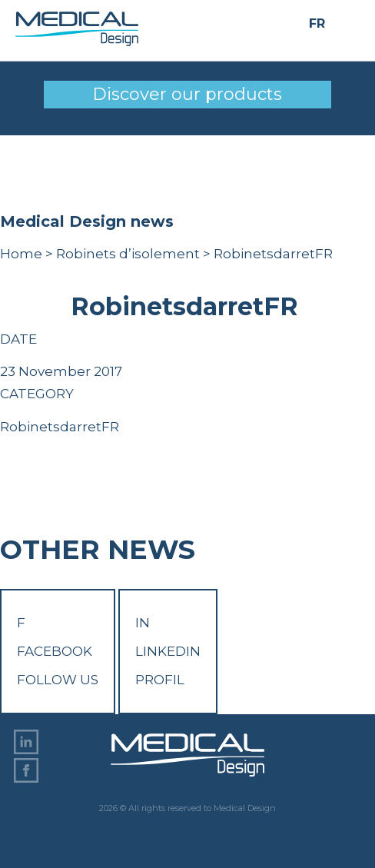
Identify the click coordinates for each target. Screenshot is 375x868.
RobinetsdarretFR (60, 427)
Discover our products (187, 94)
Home (21, 254)
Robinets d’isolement (128, 254)
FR (317, 24)
